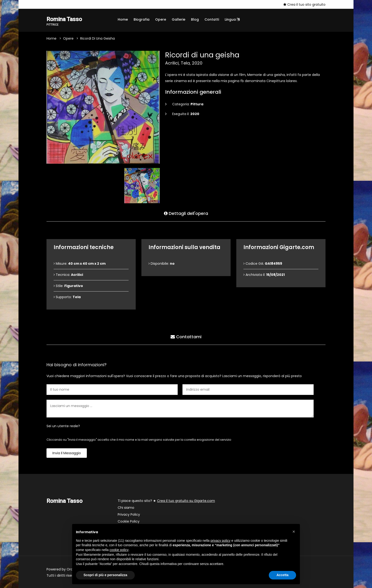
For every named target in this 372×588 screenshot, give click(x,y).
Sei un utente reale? (63, 426)
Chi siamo (126, 508)
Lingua (232, 19)
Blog (195, 19)
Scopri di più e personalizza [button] (105, 575)
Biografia (142, 19)
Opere (161, 19)
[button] (294, 532)
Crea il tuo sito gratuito (304, 5)
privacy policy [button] (220, 541)
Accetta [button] (282, 575)
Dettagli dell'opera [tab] (186, 213)
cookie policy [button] (119, 550)
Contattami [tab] (186, 337)
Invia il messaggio (67, 453)
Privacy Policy (129, 514)
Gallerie (179, 19)
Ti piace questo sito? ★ (166, 501)
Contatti (212, 19)
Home (123, 19)
